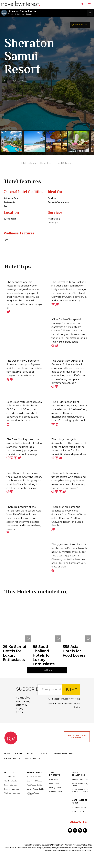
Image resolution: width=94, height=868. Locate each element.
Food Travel (54, 795)
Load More (47, 681)
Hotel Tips (46, 163)
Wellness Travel (55, 803)
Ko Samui (21, 14)
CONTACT (42, 764)
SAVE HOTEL (80, 25)
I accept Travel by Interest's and (64, 714)
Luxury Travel (55, 799)
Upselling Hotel (78, 822)
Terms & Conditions (58, 715)
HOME (7, 764)
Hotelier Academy (79, 818)
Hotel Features (28, 163)
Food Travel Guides (35, 796)
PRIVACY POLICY (12, 769)
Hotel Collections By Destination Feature (80, 801)
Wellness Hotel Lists (12, 804)
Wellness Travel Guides (33, 805)
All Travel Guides (34, 788)
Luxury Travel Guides (36, 800)
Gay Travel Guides (34, 792)
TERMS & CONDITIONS (63, 764)
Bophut (29, 14)
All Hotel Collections (80, 791)
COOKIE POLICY (33, 769)
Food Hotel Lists (11, 796)
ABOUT (19, 764)
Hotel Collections (65, 163)
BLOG (30, 764)
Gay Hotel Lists (11, 792)
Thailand (12, 14)
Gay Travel (54, 791)
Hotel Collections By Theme (80, 796)
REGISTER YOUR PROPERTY (77, 748)
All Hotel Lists (10, 788)
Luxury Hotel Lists (12, 800)
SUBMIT (71, 701)
